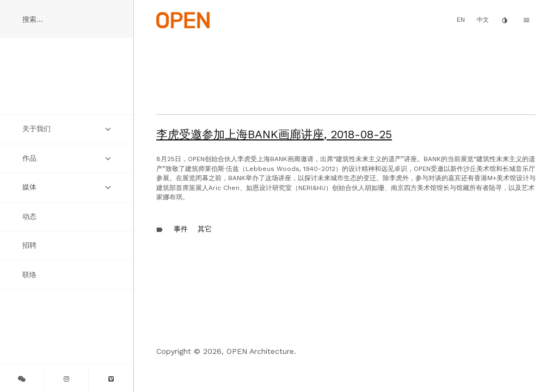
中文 (483, 20)
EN (461, 20)
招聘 (29, 245)
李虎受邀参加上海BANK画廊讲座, (274, 134)
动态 (29, 216)
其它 (205, 229)
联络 (29, 275)
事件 (181, 229)
